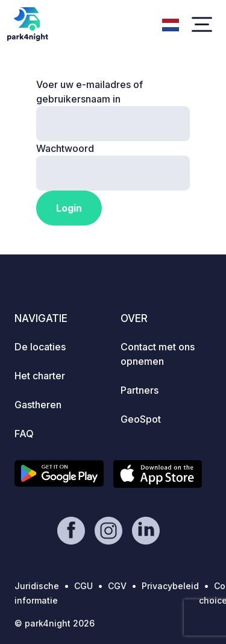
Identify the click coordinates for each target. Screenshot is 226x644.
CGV (117, 586)
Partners (140, 390)
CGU (83, 586)
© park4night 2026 (55, 623)
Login (69, 208)
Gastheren (38, 405)
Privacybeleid (170, 586)
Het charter (40, 376)
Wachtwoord (65, 148)
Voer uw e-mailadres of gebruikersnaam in (89, 92)
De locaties (40, 347)
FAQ (24, 434)
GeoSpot (141, 419)
